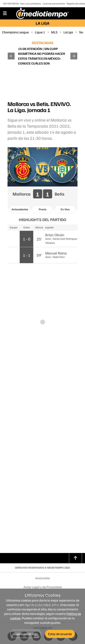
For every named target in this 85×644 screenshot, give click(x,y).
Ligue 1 (40, 32)
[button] (11, 56)
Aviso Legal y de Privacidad (43, 587)
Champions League (15, 32)
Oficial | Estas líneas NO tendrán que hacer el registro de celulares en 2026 (42, 56)
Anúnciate (42, 578)
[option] (20, 209)
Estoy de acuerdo (60, 634)
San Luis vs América (31, 4)
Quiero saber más (26, 634)
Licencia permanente (54, 4)
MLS (54, 32)
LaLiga (68, 32)
